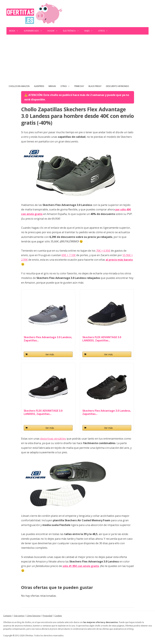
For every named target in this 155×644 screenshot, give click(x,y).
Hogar (54, 31)
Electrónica (72, 31)
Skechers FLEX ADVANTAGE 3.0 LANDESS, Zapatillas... (102, 339)
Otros (104, 31)
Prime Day (79, 86)
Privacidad (47, 616)
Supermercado (34, 31)
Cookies (58, 616)
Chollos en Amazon (19, 86)
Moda (15, 31)
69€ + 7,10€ (69, 255)
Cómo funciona (33, 616)
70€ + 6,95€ (103, 251)
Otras (66, 86)
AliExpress (39, 86)
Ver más (50, 354)
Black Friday (95, 86)
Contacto (7, 616)
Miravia (52, 86)
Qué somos (19, 616)
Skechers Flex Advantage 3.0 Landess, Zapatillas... (48, 339)
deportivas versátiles (53, 439)
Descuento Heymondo (117, 86)
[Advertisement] (77, 59)
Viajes (90, 31)
